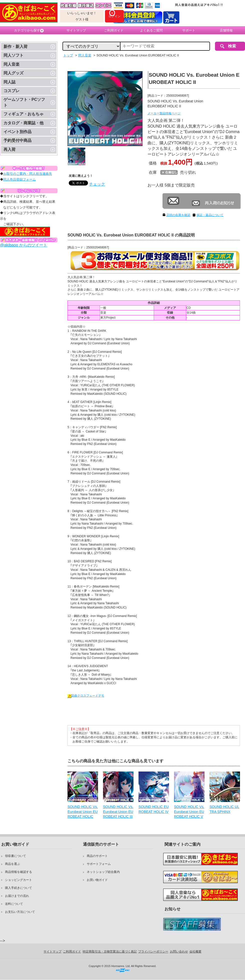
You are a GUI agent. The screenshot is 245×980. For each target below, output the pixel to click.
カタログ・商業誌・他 (23, 123)
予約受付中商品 (17, 140)
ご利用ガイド (114, 30)
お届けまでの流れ (17, 896)
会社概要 (195, 952)
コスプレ (11, 91)
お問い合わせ (179, 952)
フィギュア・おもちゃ (23, 114)
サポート (189, 30)
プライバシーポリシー (153, 952)
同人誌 (9, 82)
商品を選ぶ (12, 864)
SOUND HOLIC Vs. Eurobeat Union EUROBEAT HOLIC (83, 812)
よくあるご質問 (151, 30)
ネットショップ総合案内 (103, 872)
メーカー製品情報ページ (164, 113)
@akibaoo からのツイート (24, 245)
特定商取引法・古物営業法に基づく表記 (110, 952)
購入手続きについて (18, 888)
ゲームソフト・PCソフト (24, 102)
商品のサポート (97, 856)
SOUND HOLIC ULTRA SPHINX (224, 809)
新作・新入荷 (15, 47)
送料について (14, 904)
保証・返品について (210, 215)
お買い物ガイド (97, 880)
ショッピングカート (18, 880)
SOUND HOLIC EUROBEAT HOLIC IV (154, 809)
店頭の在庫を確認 (178, 215)
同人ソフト (13, 55)
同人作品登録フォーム (19, 179)
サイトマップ (76, 30)
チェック (97, 184)
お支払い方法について (20, 912)
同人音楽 (11, 64)
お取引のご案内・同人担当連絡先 (28, 174)
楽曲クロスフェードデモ (86, 696)
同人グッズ (13, 73)
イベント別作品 (17, 132)
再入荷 (9, 149)
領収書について (15, 856)
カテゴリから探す (29, 30)
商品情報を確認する (18, 872)
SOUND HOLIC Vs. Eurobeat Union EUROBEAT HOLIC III (118, 812)
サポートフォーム (99, 864)
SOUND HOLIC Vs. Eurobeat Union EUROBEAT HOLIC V (189, 812)
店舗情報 (226, 30)
